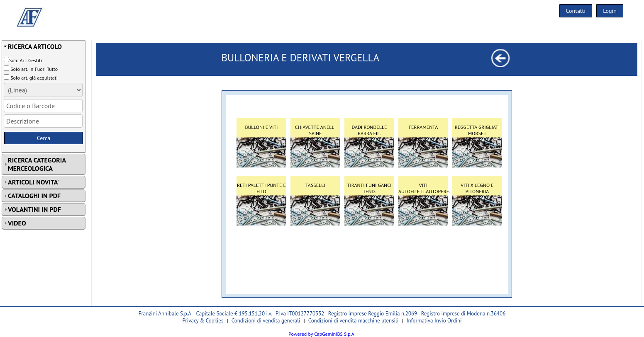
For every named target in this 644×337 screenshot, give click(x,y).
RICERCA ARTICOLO (35, 46)
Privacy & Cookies (203, 321)
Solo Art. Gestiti (26, 60)
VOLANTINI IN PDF (34, 209)
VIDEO (17, 223)
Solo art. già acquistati (34, 78)
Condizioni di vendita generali (266, 321)
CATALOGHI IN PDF (34, 196)
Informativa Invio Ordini (434, 321)
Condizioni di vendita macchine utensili (354, 321)
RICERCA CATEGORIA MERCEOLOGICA (37, 164)
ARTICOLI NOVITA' (33, 182)
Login (610, 11)
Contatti (576, 11)
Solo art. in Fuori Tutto (34, 69)
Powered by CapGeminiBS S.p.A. (322, 334)
